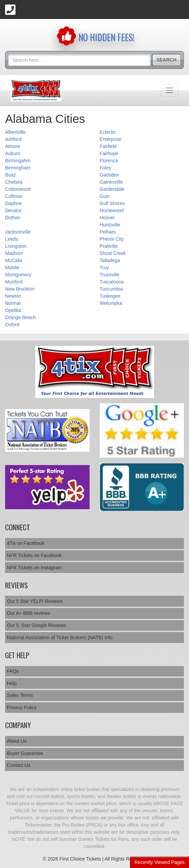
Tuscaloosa (112, 282)
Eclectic (108, 132)
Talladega (110, 260)
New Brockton (20, 289)
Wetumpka (111, 303)
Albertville (15, 132)
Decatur (13, 210)
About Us (17, 741)
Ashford (13, 139)
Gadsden (109, 175)
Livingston (16, 246)
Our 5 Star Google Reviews (36, 625)
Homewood (112, 210)
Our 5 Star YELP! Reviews (35, 601)
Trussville (110, 275)
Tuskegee (110, 296)
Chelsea (14, 182)
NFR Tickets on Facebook (34, 555)
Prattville (109, 246)
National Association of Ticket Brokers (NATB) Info (60, 638)
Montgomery (18, 275)
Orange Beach (20, 317)
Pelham (108, 232)
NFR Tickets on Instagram (34, 568)
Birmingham (18, 168)
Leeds (12, 239)
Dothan (13, 218)
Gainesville (111, 182)
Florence (109, 161)
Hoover (107, 218)
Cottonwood (18, 189)
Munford (14, 282)
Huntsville (110, 225)
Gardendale (112, 189)
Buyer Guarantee (25, 753)
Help (12, 683)
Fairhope (109, 153)
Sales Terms (20, 695)
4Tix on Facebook (26, 543)
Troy (104, 267)
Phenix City (112, 239)
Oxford (12, 325)
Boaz (11, 175)
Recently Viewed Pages (159, 862)
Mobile (12, 267)
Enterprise (111, 139)
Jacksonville (18, 232)
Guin (105, 196)
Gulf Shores (112, 203)
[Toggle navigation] (170, 90)
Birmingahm (18, 161)
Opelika (13, 310)
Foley (106, 168)
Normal (13, 303)
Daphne (13, 203)
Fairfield (108, 146)
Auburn (13, 153)
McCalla (14, 260)
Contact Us (18, 765)
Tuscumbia (111, 289)
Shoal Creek (113, 253)
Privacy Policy (22, 707)
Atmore (13, 146)
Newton (13, 296)
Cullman (14, 196)
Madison (14, 253)
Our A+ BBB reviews (28, 613)
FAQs (13, 671)
